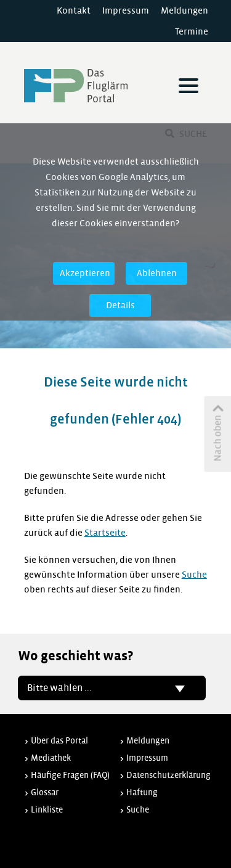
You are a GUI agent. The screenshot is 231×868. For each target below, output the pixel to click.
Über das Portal (59, 741)
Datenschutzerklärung (168, 775)
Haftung (142, 792)
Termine (192, 31)
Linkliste (47, 810)
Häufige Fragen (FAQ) (70, 775)
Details (120, 305)
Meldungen (184, 10)
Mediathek (51, 758)
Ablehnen (157, 273)
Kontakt (74, 10)
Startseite (105, 533)
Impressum (126, 10)
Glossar (45, 792)
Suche (194, 575)
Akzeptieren (85, 273)
